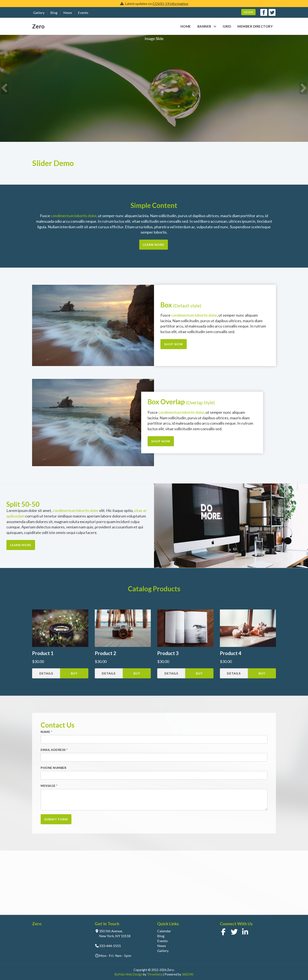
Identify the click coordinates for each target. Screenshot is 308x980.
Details (46, 673)
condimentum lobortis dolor (74, 216)
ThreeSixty (155, 974)
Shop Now (174, 344)
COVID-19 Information (170, 4)
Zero (38, 26)
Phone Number (53, 768)
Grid (227, 26)
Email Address (54, 750)
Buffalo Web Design (129, 974)
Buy (74, 673)
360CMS (188, 974)
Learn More (154, 245)
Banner (204, 26)
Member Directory (255, 26)
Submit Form (56, 819)
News (68, 13)
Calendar (164, 931)
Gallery (39, 13)
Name (46, 732)
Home (186, 26)
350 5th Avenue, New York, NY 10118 (115, 933)
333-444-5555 (110, 946)
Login (248, 12)
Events (83, 13)
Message (49, 786)
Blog (54, 13)
